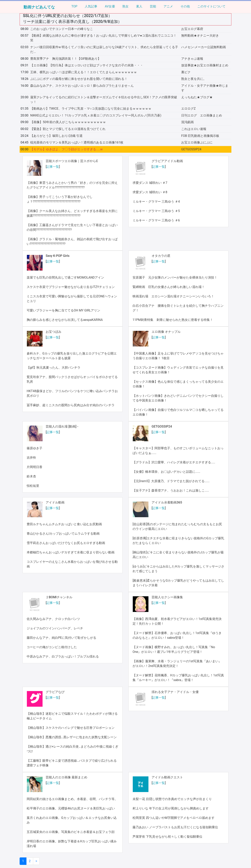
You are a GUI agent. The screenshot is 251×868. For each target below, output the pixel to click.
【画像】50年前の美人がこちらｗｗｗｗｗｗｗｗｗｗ (68, 122)
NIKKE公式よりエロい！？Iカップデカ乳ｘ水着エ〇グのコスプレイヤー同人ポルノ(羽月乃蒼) (96, 115)
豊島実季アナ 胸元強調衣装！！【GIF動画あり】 (65, 59)
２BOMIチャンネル (59, 597)
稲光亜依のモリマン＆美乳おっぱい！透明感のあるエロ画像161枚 (77, 142)
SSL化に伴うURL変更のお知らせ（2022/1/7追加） (68, 16)
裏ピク (186, 72)
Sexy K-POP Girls (58, 256)
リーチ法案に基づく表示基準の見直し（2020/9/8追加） (72, 22)
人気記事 (91, 6)
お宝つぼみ (54, 332)
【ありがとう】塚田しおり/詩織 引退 (56, 136)
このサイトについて (211, 6)
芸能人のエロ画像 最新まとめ (66, 777)
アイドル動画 (55, 502)
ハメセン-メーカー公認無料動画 (204, 47)
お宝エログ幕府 (192, 29)
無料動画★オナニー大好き (200, 36)
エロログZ (188, 109)
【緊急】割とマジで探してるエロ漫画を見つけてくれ (68, 129)
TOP (74, 6)
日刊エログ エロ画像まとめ (202, 115)
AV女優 (110, 6)
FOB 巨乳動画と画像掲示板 (200, 136)
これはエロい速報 (194, 129)
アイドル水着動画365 (167, 502)
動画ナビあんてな (39, 7)
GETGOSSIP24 (191, 149)
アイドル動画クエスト (167, 777)
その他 (185, 6)
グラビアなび (55, 692)
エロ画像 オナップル (166, 332)
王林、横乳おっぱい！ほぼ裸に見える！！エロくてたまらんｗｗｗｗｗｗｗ (84, 72)
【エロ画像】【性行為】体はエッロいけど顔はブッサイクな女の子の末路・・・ (87, 65)
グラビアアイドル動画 (167, 161)
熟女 (125, 6)
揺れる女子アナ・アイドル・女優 (175, 692)
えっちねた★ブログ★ (197, 97)
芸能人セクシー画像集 (167, 597)
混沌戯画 (187, 122)
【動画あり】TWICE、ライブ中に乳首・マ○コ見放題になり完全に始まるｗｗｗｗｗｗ (91, 109)
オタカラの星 (161, 256)
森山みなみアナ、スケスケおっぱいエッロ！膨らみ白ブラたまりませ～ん (82, 86)
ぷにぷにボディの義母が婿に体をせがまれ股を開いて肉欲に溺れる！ (79, 79)
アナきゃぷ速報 (192, 59)
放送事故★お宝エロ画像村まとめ (205, 65)
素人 (139, 6)
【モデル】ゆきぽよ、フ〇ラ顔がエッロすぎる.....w (66, 149)
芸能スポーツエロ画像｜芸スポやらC (72, 161)
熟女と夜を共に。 (194, 79)
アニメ (168, 6)
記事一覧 (53, 167)
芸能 (153, 6)
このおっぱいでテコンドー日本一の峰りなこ (62, 29)
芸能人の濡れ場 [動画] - (62, 426)
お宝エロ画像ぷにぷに (197, 142)
